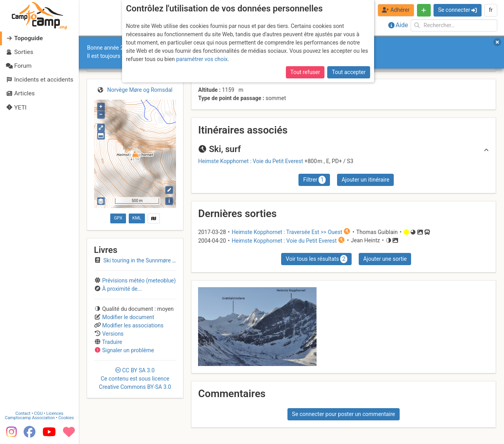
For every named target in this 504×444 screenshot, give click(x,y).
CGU (39, 413)
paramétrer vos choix (202, 59)
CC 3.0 (135, 379)
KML (137, 218)
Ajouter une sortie (385, 259)
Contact (23, 413)
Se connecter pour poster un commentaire (344, 414)
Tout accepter (349, 72)
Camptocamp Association (30, 418)
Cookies (66, 418)
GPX (118, 218)
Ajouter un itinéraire (365, 180)
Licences (55, 413)
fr (491, 10)
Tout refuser (305, 72)
